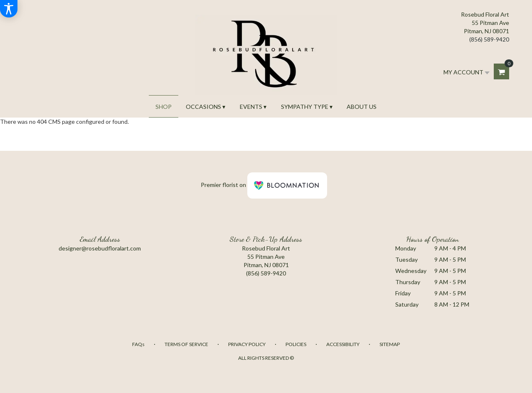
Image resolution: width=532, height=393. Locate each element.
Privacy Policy (247, 344)
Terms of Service (186, 344)
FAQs (138, 344)
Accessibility (343, 344)
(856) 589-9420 (489, 39)
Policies (296, 344)
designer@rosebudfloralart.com (100, 248)
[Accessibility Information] (9, 9)
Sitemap (390, 344)
